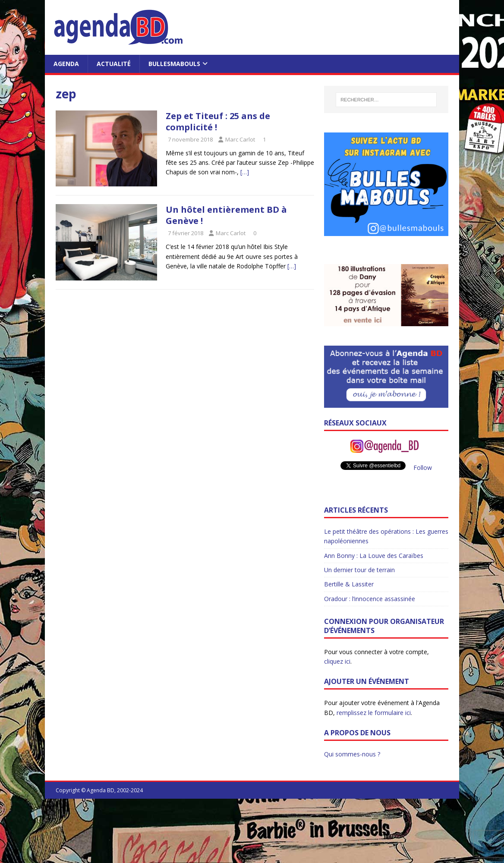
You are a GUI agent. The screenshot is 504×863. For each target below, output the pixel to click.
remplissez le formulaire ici (374, 713)
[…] (245, 172)
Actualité (114, 64)
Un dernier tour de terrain (359, 570)
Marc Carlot (240, 139)
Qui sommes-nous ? (352, 754)
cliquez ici (337, 661)
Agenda (66, 64)
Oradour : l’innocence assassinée (370, 599)
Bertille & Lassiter (349, 584)
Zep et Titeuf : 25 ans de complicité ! (218, 121)
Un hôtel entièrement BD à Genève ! (226, 215)
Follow (423, 468)
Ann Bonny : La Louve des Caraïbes (374, 556)
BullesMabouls (174, 64)
